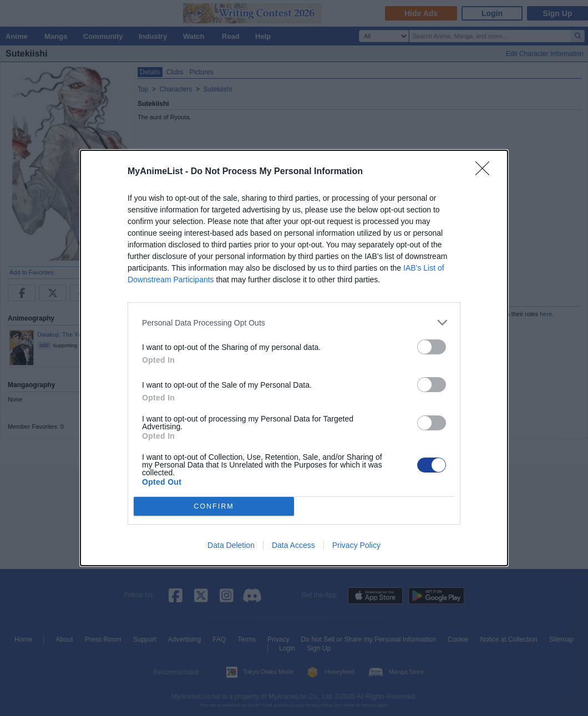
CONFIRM (214, 507)
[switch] (432, 347)
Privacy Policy (356, 545)
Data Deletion (231, 545)
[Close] (486, 172)
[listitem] (294, 323)
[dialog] (294, 358)
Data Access (293, 545)
